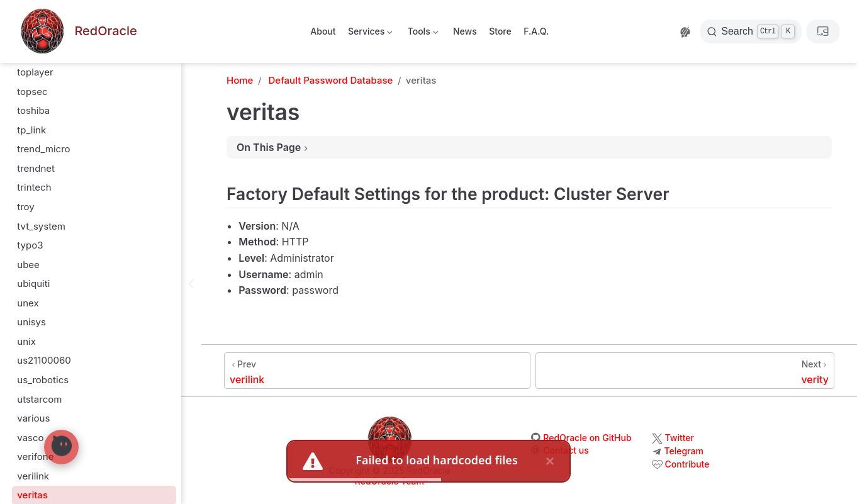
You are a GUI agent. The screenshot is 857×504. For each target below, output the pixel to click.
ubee (28, 212)
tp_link (31, 78)
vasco (30, 385)
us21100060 (44, 308)
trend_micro (43, 97)
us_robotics (43, 328)
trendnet (36, 116)
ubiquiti (33, 231)
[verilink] (377, 371)
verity (30, 462)
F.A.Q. (536, 31)
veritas (32, 443)
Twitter (680, 438)
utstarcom (39, 347)
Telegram (684, 451)
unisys (31, 270)
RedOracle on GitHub (587, 438)
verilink (33, 424)
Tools (422, 34)
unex (28, 251)
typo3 (30, 193)
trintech (34, 135)
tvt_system (41, 174)
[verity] (685, 371)
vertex (31, 482)
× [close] (550, 461)
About (323, 31)
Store (500, 31)
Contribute (687, 464)
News (465, 31)
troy (26, 154)
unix (26, 289)
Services (370, 34)
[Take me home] (77, 32)
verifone (35, 404)
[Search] (751, 31)
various (33, 366)
